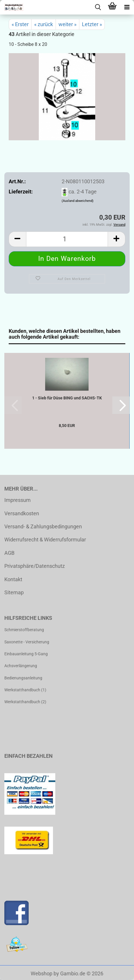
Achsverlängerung (21, 666)
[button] (17, 239)
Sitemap (14, 592)
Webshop (42, 973)
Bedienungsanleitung (23, 678)
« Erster (20, 24)
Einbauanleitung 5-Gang (26, 654)
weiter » (67, 24)
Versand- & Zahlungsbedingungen (43, 526)
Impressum (18, 500)
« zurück (44, 24)
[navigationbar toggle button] (127, 7)
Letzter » (92, 24)
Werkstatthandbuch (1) (25, 690)
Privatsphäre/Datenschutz (35, 566)
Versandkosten (22, 513)
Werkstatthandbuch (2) (25, 702)
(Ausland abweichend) (78, 201)
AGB (9, 553)
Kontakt (13, 579)
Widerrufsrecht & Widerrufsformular (45, 540)
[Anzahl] (67, 239)
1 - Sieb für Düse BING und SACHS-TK (67, 398)
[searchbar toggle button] (98, 7)
